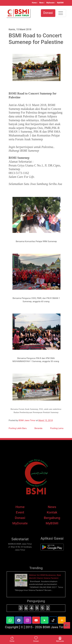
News (50, 513)
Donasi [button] (48, 13)
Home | (35, 3)
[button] (10, 620)
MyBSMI (60, 3)
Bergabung (50, 522)
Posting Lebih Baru (18, 428)
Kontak (50, 517)
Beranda (38, 428)
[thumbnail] (23, 586)
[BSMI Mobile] (50, 552)
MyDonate (22, 527)
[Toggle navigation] (61, 13)
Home (22, 513)
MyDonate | (51, 3)
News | (42, 3)
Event (22, 517)
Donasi (22, 522)
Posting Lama (57, 428)
